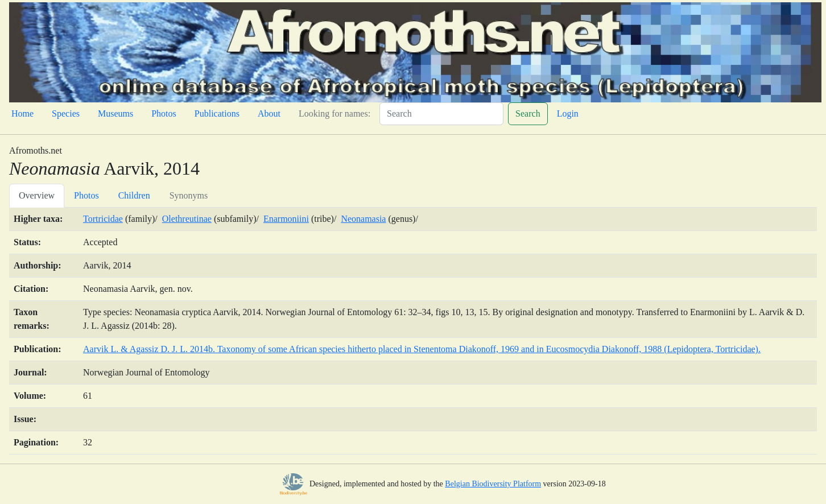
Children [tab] (134, 195)
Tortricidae (103, 219)
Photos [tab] (86, 195)
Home (22, 113)
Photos (164, 113)
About (269, 113)
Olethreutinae (187, 219)
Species (66, 113)
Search (528, 113)
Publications (217, 113)
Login (568, 113)
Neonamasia (363, 219)
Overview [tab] (37, 195)
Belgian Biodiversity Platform (493, 484)
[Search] (441, 114)
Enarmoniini (286, 219)
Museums (115, 113)
